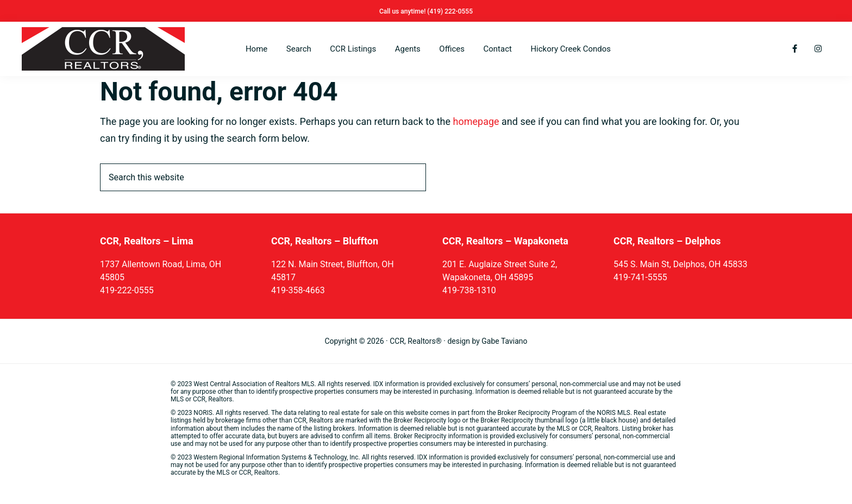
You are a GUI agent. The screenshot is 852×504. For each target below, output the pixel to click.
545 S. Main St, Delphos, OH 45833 (680, 264)
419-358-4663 (298, 290)
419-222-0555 (127, 290)
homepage (476, 121)
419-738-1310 (469, 290)
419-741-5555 (640, 277)
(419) (436, 11)
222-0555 (459, 11)
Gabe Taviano (504, 341)
